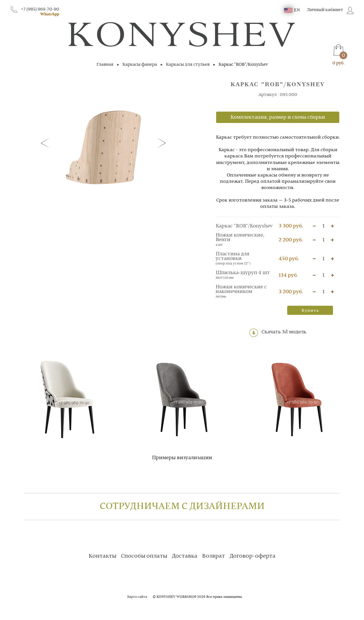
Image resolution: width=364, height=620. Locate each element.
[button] (47, 143)
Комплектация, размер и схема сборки (278, 117)
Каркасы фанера (140, 65)
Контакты (102, 556)
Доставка (185, 556)
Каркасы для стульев (188, 65)
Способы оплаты (144, 556)
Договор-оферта (253, 556)
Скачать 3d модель (278, 333)
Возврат (213, 556)
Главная (105, 65)
